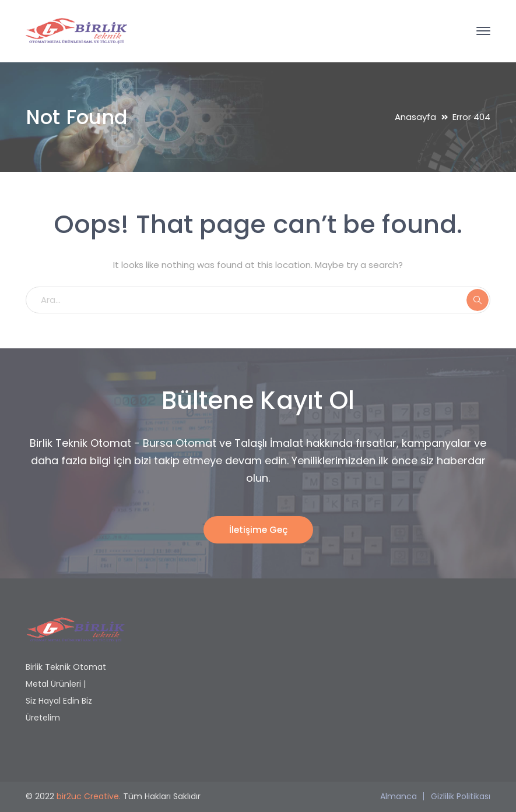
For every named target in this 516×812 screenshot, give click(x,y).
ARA (478, 300)
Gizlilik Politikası (461, 796)
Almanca (399, 796)
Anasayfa (415, 117)
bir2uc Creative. (89, 796)
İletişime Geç (258, 530)
